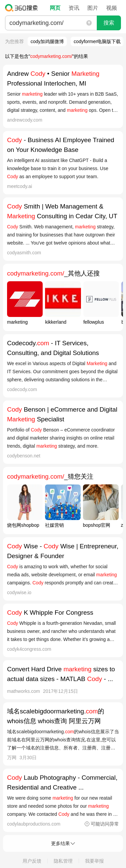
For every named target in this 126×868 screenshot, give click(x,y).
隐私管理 (63, 861)
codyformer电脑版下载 (97, 41)
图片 (93, 8)
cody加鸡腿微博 (47, 41)
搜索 (109, 23)
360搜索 (23, 8)
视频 (112, 8)
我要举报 (94, 861)
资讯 (74, 8)
